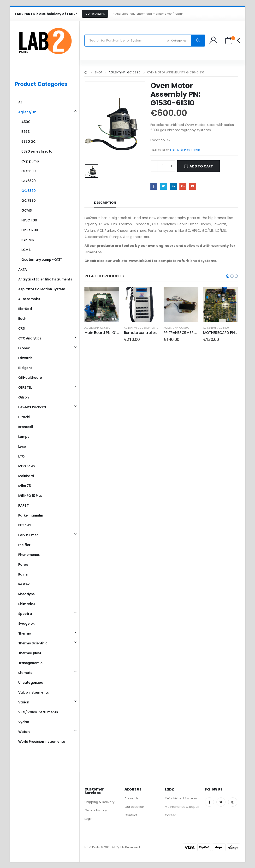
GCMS (27, 210)
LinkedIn (173, 186)
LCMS (26, 250)
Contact (131, 815)
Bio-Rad (25, 309)
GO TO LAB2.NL (95, 14)
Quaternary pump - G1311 (42, 260)
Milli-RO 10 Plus (30, 496)
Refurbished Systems (181, 798)
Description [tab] (105, 203)
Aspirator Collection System (42, 289)
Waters (24, 732)
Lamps (24, 437)
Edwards (25, 358)
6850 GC (29, 142)
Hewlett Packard (32, 407)
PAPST (24, 505)
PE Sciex (25, 525)
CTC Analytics (30, 338)
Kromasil (26, 427)
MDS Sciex (27, 466)
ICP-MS (27, 240)
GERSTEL (157, 328)
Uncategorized (31, 683)
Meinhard (26, 476)
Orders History (96, 810)
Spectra (25, 614)
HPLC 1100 (29, 220)
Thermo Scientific (33, 643)
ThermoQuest (30, 653)
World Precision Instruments (42, 742)
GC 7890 (29, 201)
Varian (24, 702)
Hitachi (24, 417)
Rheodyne (27, 594)
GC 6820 (29, 181)
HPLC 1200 (30, 230)
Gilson (24, 397)
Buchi (23, 319)
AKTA (23, 269)
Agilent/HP (178, 150)
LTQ (21, 456)
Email (193, 186)
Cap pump (30, 161)
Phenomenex (29, 555)
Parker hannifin (31, 515)
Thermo (25, 633)
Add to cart (201, 166)
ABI (21, 102)
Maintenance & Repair (182, 807)
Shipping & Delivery (99, 802)
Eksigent (25, 368)
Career (170, 815)
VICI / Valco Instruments (38, 712)
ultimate (25, 673)
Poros (23, 565)
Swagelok (26, 624)
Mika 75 (25, 486)
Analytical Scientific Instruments (45, 279)
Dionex (24, 348)
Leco (22, 446)
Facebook (154, 186)
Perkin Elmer (28, 535)
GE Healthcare (30, 378)
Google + (183, 186)
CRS (22, 328)
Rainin (23, 574)
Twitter (163, 186)
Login (89, 819)
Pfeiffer (24, 545)
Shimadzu (27, 604)
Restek (24, 584)
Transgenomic (30, 663)
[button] (228, 276)
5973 (25, 132)
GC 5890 (184, 328)
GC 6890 (193, 150)
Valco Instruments (34, 692)
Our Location (134, 807)
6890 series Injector (38, 151)
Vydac (24, 722)
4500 (26, 122)
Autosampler (29, 299)
